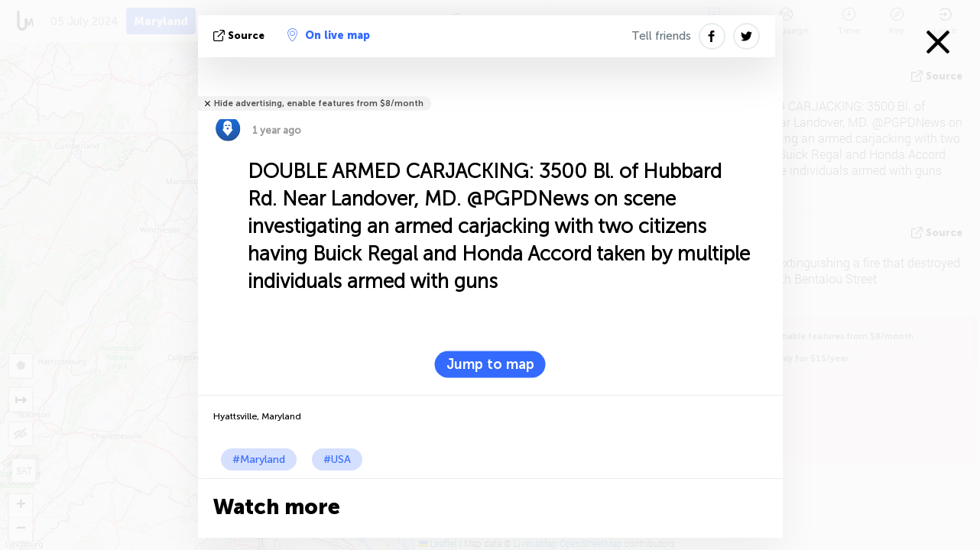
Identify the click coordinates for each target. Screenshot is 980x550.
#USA (337, 459)
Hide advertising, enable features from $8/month (319, 104)
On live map (329, 35)
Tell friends (661, 36)
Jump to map (490, 364)
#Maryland (259, 459)
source (240, 36)
